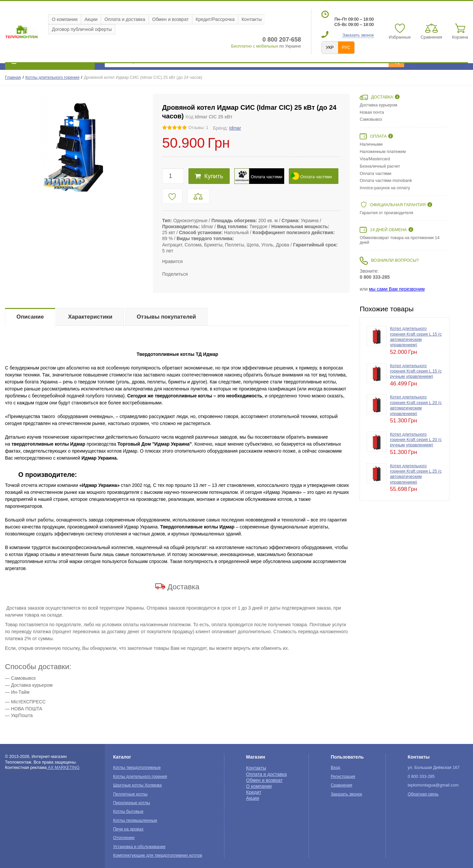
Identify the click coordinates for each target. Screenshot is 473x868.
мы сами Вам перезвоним (397, 289)
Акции (91, 19)
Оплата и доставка (125, 19)
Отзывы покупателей (166, 317)
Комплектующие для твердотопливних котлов (158, 855)
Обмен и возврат (171, 19)
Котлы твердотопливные (137, 768)
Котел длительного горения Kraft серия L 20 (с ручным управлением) (416, 440)
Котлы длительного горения (53, 77)
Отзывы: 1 (198, 128)
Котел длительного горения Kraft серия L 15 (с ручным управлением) (416, 371)
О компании (65, 19)
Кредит (254, 792)
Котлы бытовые (128, 811)
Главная (13, 77)
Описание (30, 317)
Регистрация (343, 777)
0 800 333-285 (375, 277)
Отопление (124, 838)
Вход (336, 768)
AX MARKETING (63, 768)
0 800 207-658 (282, 40)
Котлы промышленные (135, 820)
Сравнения (342, 785)
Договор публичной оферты (82, 29)
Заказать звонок (358, 35)
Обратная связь (423, 794)
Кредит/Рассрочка (215, 19)
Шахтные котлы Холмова (137, 785)
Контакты (252, 19)
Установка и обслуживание (139, 847)
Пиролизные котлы (131, 803)
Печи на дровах (128, 829)
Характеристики (90, 317)
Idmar (235, 128)
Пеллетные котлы (130, 794)
